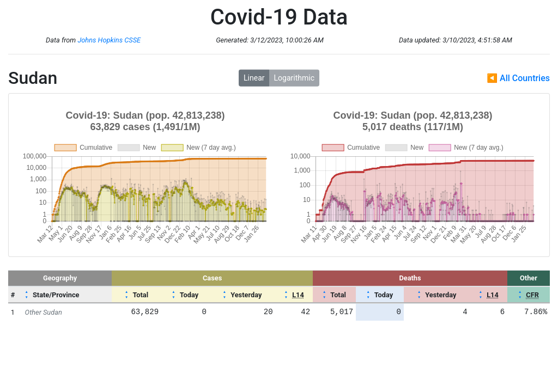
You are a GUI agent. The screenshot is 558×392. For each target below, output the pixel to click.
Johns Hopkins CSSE (109, 40)
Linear (254, 78)
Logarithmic (294, 78)
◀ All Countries (518, 78)
